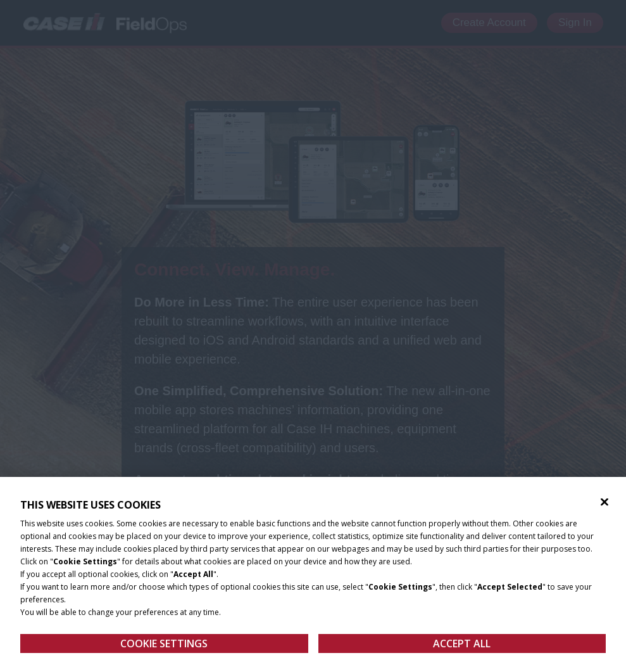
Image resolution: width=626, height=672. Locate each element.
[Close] (604, 507)
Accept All (462, 648)
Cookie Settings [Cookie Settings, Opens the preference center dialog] (164, 648)
